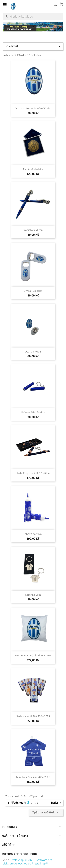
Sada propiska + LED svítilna (33, 473)
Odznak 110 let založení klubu (33, 108)
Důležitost (33, 46)
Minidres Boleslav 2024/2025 (33, 777)
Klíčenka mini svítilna (33, 412)
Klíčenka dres (33, 595)
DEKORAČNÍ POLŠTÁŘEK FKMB (33, 655)
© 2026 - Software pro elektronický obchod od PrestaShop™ (27, 862)
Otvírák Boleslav (33, 291)
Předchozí (15, 803)
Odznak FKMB (33, 352)
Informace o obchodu (19, 854)
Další (57, 803)
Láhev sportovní (33, 534)
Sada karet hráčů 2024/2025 (33, 716)
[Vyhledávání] (33, 16)
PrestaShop (17, 860)
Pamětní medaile (33, 169)
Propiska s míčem (33, 230)
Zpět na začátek (46, 813)
